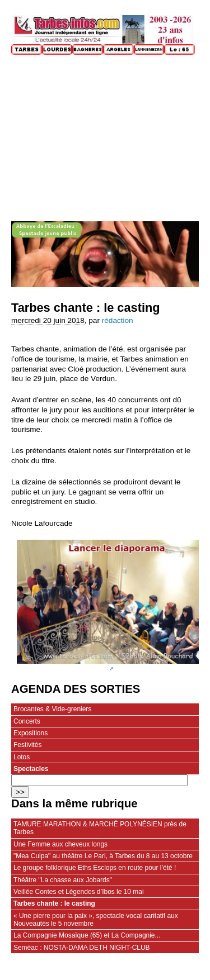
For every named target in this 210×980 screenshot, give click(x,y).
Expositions (31, 733)
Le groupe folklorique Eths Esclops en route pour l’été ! (95, 868)
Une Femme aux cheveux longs (60, 844)
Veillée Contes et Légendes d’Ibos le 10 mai (79, 892)
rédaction (118, 320)
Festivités (27, 745)
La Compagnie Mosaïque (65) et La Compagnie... (87, 935)
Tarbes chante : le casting (54, 903)
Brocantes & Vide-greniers (52, 709)
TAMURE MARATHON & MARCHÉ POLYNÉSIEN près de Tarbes (100, 828)
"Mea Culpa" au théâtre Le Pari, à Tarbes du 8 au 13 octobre (103, 856)
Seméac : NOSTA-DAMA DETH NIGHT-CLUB (82, 948)
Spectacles (31, 769)
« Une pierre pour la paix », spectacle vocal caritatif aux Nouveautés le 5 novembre (96, 920)
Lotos (22, 757)
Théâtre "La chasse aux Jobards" (63, 880)
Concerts (27, 721)
